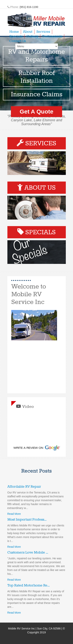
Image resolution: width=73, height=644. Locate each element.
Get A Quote (36, 111)
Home (14, 32)
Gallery (32, 36)
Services (43, 32)
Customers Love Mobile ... (28, 553)
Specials (16, 36)
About (28, 32)
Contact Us (18, 41)
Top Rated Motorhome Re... (29, 585)
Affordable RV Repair (24, 487)
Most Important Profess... (27, 520)
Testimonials (52, 36)
